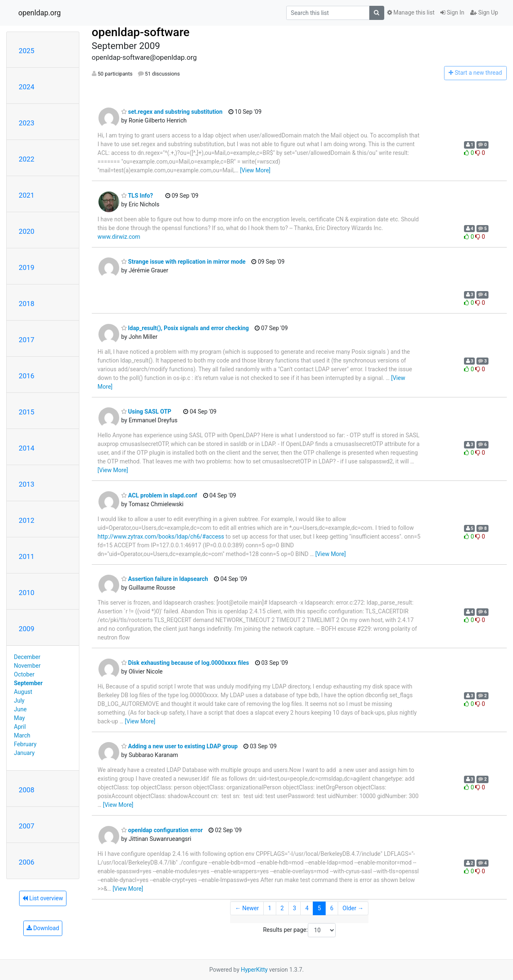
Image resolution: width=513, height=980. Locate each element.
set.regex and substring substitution (172, 112)
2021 (27, 195)
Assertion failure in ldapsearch (165, 579)
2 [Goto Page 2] (282, 908)
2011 (27, 556)
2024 (27, 87)
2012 (27, 520)
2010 (27, 593)
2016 (27, 376)
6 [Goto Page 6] (332, 908)
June (21, 709)
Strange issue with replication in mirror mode (183, 262)
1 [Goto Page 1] (270, 908)
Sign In (452, 12)
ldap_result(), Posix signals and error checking (185, 328)
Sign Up (484, 12)
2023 (27, 123)
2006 (27, 862)
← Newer (247, 908)
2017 (27, 340)
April (20, 727)
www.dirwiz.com (119, 237)
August (23, 692)
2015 (27, 412)
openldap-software (141, 32)
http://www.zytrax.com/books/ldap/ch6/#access (161, 537)
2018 (27, 304)
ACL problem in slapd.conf (159, 495)
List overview (43, 898)
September (28, 683)
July (19, 701)
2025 (27, 51)
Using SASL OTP (146, 412)
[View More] (255, 170)
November (27, 666)
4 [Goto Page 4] (307, 908)
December (27, 657)
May (20, 718)
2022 (27, 159)
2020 (27, 231)
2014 (27, 448)
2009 (27, 629)
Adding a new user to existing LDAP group (179, 746)
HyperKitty (254, 970)
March (22, 735)
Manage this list (411, 12)
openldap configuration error (162, 830)
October (24, 674)
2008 (27, 790)
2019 (27, 267)
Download (43, 928)
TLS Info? (137, 196)
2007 (27, 826)
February (25, 744)
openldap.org (39, 13)
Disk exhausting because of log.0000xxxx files (185, 663)
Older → (353, 908)
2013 (27, 484)
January (25, 753)
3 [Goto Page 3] (295, 908)
